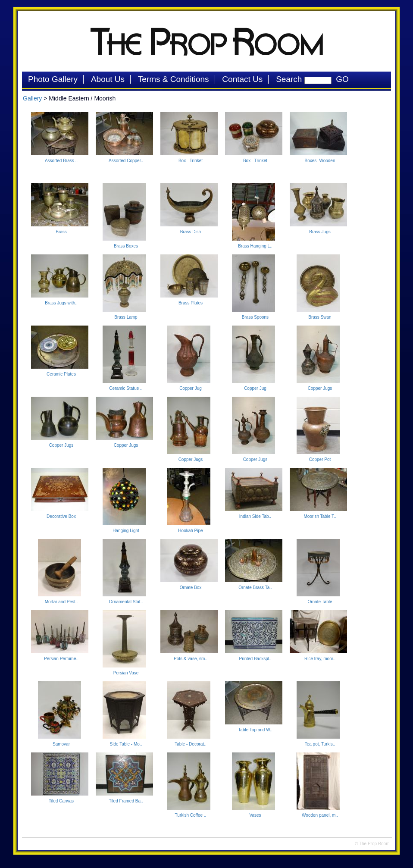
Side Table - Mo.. (126, 744)
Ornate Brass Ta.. (255, 588)
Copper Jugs (320, 388)
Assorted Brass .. (61, 161)
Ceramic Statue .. (126, 388)
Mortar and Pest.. (61, 602)
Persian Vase (126, 673)
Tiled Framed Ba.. (126, 801)
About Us (108, 79)
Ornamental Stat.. (126, 602)
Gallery (32, 98)
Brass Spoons (255, 317)
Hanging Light (126, 531)
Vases (255, 815)
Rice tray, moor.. (320, 659)
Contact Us (242, 79)
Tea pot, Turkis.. (320, 744)
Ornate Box (191, 588)
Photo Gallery (53, 79)
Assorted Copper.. (126, 161)
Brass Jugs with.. (61, 303)
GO (340, 79)
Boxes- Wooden (320, 161)
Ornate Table (320, 602)
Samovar (61, 744)
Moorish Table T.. (320, 516)
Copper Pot (320, 459)
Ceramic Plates (61, 374)
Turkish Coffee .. (191, 815)
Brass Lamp (126, 317)
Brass (61, 232)
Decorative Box (61, 516)
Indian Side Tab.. (255, 516)
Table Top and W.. (255, 730)
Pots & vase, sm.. (191, 659)
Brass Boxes (126, 246)
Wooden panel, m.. (320, 815)
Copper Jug (191, 388)
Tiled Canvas (61, 801)
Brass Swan (320, 317)
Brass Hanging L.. (255, 246)
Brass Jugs (320, 232)
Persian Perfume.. (61, 659)
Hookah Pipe (190, 531)
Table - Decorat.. (190, 744)
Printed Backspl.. (255, 659)
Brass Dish (191, 232)
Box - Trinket (191, 161)
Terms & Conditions (174, 79)
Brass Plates (191, 303)
